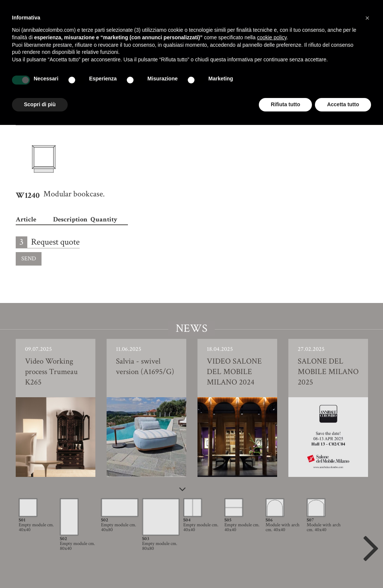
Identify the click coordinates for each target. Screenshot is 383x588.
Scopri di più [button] (40, 104)
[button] (367, 18)
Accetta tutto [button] (343, 104)
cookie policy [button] (272, 37)
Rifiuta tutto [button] (286, 104)
